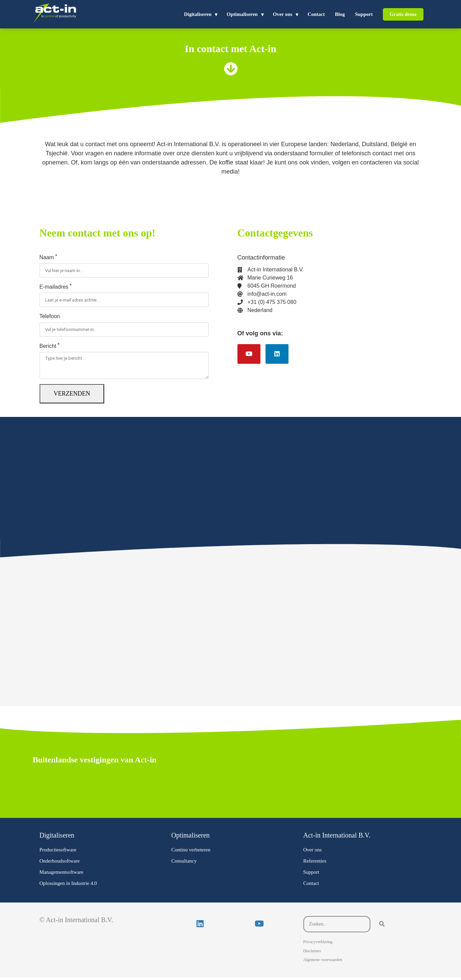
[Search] (382, 927)
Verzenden (72, 396)
